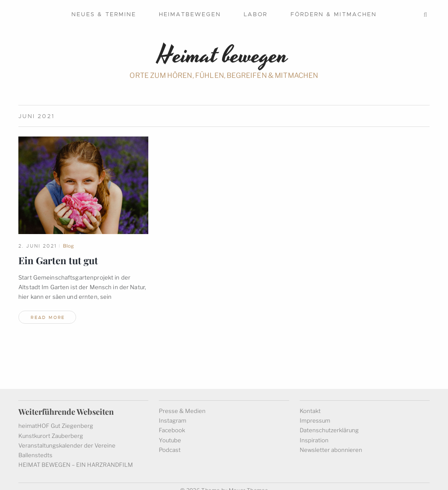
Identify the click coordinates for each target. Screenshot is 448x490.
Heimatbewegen (190, 14)
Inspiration (314, 432)
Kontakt (310, 403)
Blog (68, 246)
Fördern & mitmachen (334, 14)
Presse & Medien (182, 403)
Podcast (170, 441)
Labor (255, 14)
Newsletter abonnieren (331, 441)
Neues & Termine (104, 14)
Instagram (173, 413)
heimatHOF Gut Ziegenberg (56, 418)
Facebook (172, 422)
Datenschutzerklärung (329, 422)
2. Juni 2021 (38, 246)
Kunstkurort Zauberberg (51, 427)
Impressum (315, 413)
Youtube (170, 432)
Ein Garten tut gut (58, 260)
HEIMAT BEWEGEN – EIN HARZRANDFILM (76, 457)
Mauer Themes (248, 482)
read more (48, 317)
